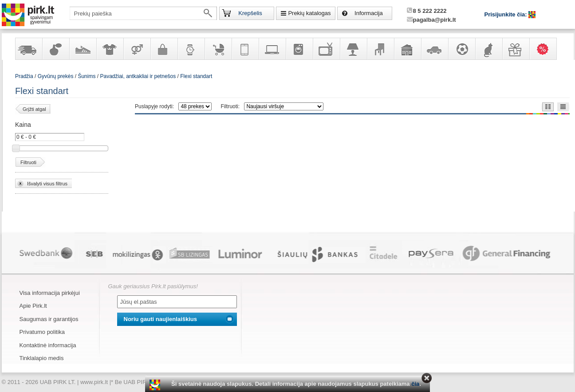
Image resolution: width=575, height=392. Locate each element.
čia (415, 384)
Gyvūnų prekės (488, 49)
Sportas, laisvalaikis (461, 49)
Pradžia (24, 76)
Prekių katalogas (309, 13)
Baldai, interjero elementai (380, 49)
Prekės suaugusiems (137, 49)
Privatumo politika (42, 332)
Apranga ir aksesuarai (110, 49)
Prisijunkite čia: (507, 14)
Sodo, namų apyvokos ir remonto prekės (407, 49)
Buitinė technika (299, 49)
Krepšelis (250, 13)
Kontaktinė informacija (48, 345)
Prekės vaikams (218, 49)
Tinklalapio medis (42, 358)
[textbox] (143, 13)
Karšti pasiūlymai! (546, 49)
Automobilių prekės (434, 49)
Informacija (369, 13)
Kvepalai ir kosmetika (55, 49)
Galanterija (164, 49)
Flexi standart (196, 76)
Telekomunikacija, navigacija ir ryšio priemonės (245, 49)
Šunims (87, 76)
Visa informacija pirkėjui (50, 293)
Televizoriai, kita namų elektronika (326, 49)
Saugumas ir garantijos (49, 319)
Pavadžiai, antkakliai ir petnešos (138, 76)
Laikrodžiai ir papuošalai (191, 49)
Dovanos (516, 49)
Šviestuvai (353, 49)
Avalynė (83, 49)
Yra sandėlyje (28, 49)
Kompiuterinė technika (272, 49)
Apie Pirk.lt (33, 306)
